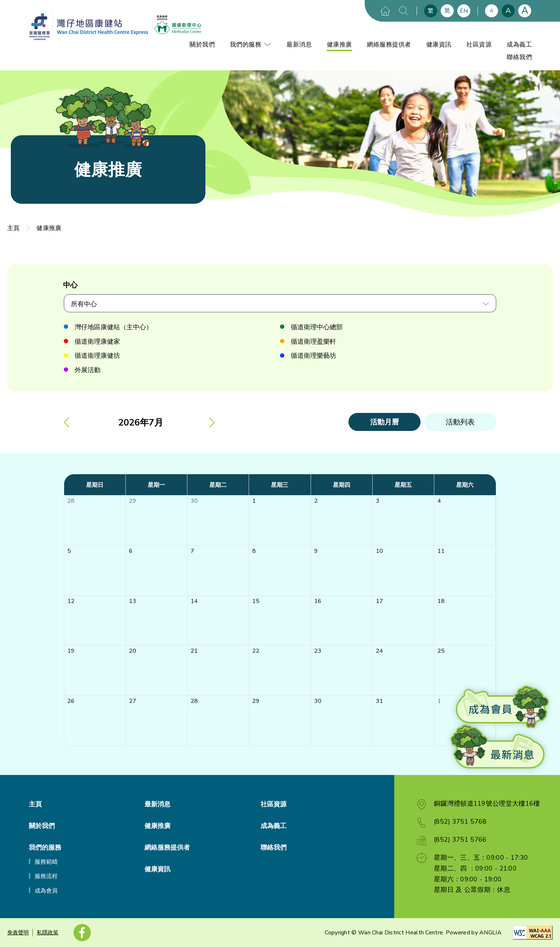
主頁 (13, 228)
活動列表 (460, 422)
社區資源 (479, 45)
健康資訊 (439, 45)
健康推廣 (339, 45)
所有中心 (84, 304)
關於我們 (202, 45)
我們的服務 (251, 45)
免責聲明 (18, 933)
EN (464, 11)
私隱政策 (48, 933)
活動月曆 (385, 422)
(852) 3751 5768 (460, 822)
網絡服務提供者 (389, 45)
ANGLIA (490, 933)
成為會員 (46, 891)
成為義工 (519, 45)
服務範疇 (46, 862)
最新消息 (299, 45)
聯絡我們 (519, 57)
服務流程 (46, 876)
